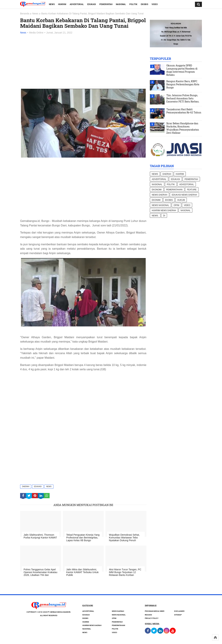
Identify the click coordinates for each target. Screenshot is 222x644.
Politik (133, 4)
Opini (176, 205)
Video (155, 4)
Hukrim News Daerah (164, 210)
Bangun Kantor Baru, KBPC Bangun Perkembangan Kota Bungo (183, 84)
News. (155, 216)
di (164, 216)
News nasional (160, 205)
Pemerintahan (174, 190)
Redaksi (148, 615)
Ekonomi (157, 190)
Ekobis (144, 4)
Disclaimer (179, 611)
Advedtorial (187, 184)
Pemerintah (106, 4)
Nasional (121, 4)
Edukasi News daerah (184, 195)
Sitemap (178, 615)
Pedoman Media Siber (155, 611)
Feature (192, 190)
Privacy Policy (152, 618)
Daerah (26, 487)
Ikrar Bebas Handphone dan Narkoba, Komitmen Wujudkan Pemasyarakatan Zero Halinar (183, 128)
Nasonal (185, 210)
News (52, 4)
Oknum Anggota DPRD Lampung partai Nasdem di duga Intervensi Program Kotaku (182, 70)
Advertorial (77, 4)
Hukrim (62, 4)
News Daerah (159, 195)
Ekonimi (156, 200)
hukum (181, 200)
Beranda (25, 14)
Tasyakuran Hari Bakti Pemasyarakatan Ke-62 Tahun (184, 111)
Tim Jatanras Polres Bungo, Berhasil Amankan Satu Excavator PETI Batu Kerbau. (183, 98)
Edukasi (92, 4)
